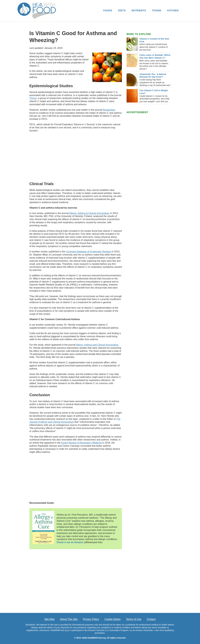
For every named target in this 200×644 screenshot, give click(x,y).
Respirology (109, 110)
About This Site (69, 619)
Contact (151, 619)
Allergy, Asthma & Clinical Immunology (89, 213)
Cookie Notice (113, 619)
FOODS (108, 11)
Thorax (33, 98)
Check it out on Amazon (70, 542)
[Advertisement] (76, 156)
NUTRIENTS (139, 11)
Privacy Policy (91, 619)
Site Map (49, 619)
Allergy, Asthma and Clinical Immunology (97, 345)
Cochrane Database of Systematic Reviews (88, 252)
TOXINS (157, 11)
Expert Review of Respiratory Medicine (82, 443)
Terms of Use (134, 619)
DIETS (122, 11)
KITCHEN (173, 11)
